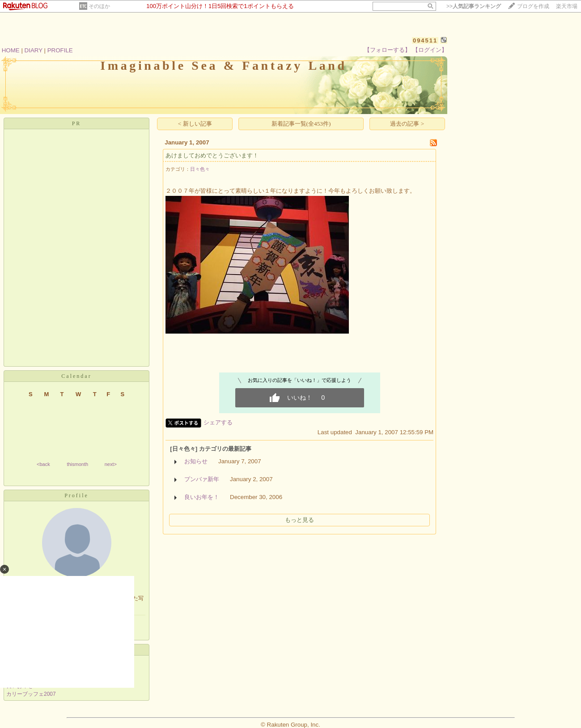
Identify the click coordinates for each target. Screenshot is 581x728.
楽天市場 (567, 6)
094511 (425, 40)
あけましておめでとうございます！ (212, 155)
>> (474, 6)
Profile (76, 495)
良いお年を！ (202, 497)
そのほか (99, 6)
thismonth (77, 464)
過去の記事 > (407, 124)
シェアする (218, 422)
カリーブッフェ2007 (31, 694)
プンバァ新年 (202, 479)
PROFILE (60, 50)
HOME (11, 50)
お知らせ (196, 461)
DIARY (34, 50)
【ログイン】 (430, 50)
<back (43, 464)
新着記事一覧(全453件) (301, 124)
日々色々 (200, 169)
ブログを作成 (533, 6)
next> (111, 464)
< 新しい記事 (195, 124)
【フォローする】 (387, 50)
